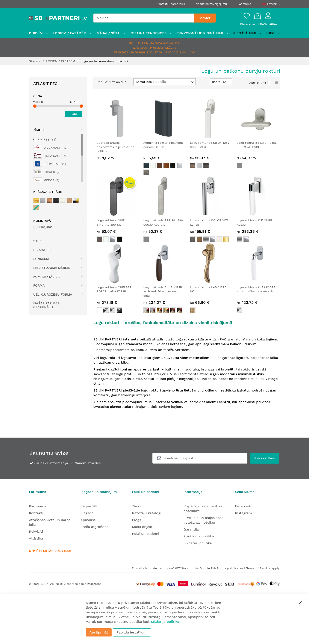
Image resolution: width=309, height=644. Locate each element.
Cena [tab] (38, 96)
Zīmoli (137, 506)
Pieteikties (248, 24)
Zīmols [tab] (39, 130)
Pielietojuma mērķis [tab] (52, 268)
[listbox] (164, 169)
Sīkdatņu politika (198, 543)
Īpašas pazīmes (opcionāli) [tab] (46, 305)
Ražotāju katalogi (147, 513)
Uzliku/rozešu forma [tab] (53, 295)
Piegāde (87, 513)
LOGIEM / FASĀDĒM (61, 61)
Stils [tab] (38, 241)
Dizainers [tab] (42, 250)
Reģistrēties (269, 24)
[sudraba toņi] (43, 201)
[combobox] (144, 18)
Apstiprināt (99, 632)
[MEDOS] (46, 180)
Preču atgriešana (95, 527)
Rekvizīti (36, 531)
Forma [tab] (39, 286)
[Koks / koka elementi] (69, 201)
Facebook (243, 506)
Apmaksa (88, 520)
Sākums (35, 61)
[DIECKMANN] (50, 148)
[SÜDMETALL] (50, 164)
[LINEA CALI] (50, 156)
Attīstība (36, 538)
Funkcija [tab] (41, 259)
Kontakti (36, 513)
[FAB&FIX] (47, 172)
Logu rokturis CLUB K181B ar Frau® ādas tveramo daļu (163, 291)
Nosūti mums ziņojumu (211, 4)
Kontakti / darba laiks (171, 4)
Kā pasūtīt (89, 506)
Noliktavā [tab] (42, 221)
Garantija (191, 529)
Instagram (243, 513)
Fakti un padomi (145, 534)
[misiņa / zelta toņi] (36, 201)
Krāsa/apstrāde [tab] (48, 192)
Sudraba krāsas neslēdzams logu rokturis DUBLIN (115, 147)
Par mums (244, 4)
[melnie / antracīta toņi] (56, 201)
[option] (146, 166)
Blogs (136, 520)
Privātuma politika (199, 536)
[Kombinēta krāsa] (76, 201)
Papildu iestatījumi (132, 632)
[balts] (63, 201)
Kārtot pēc (144, 82)
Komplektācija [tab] (46, 277)
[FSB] (45, 139)
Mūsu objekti (143, 527)
